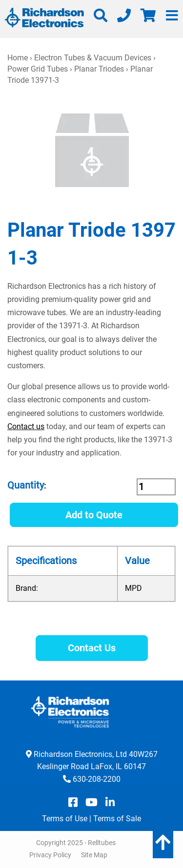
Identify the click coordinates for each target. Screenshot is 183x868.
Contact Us (92, 648)
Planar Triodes (99, 69)
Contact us (26, 426)
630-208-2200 (97, 779)
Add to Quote (94, 515)
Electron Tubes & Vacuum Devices (93, 58)
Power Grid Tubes (38, 69)
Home (18, 58)
